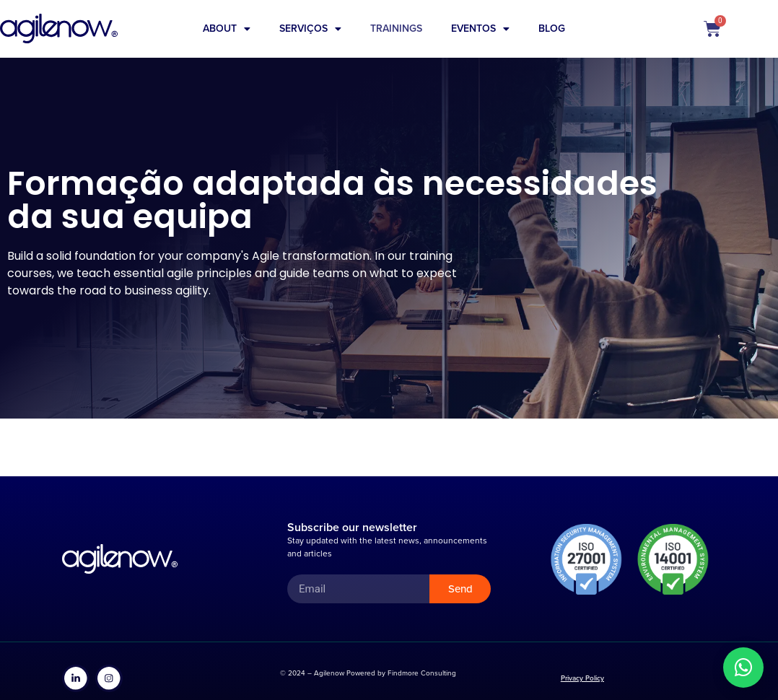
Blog (552, 29)
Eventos (480, 29)
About (227, 29)
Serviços (310, 29)
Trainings (396, 29)
